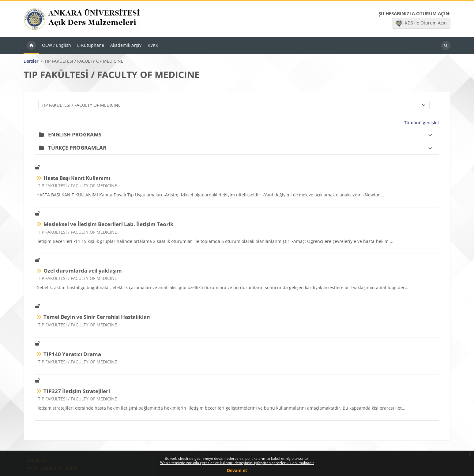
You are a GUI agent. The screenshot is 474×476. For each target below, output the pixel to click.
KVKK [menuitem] (153, 46)
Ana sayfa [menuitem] (31, 46)
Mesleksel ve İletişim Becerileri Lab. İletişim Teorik (109, 225)
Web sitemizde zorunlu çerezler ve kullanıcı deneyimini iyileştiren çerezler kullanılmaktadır (237, 463)
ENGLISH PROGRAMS (75, 135)
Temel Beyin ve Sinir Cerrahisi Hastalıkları (97, 318)
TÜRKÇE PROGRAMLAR (77, 149)
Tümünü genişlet (422, 123)
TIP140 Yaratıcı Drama (72, 355)
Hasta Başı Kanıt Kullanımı (77, 179)
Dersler (31, 62)
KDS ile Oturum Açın (421, 24)
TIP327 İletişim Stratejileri (77, 392)
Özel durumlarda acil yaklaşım (83, 271)
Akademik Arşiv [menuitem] (126, 46)
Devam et (237, 470)
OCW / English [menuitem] (56, 46)
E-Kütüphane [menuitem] (91, 46)
